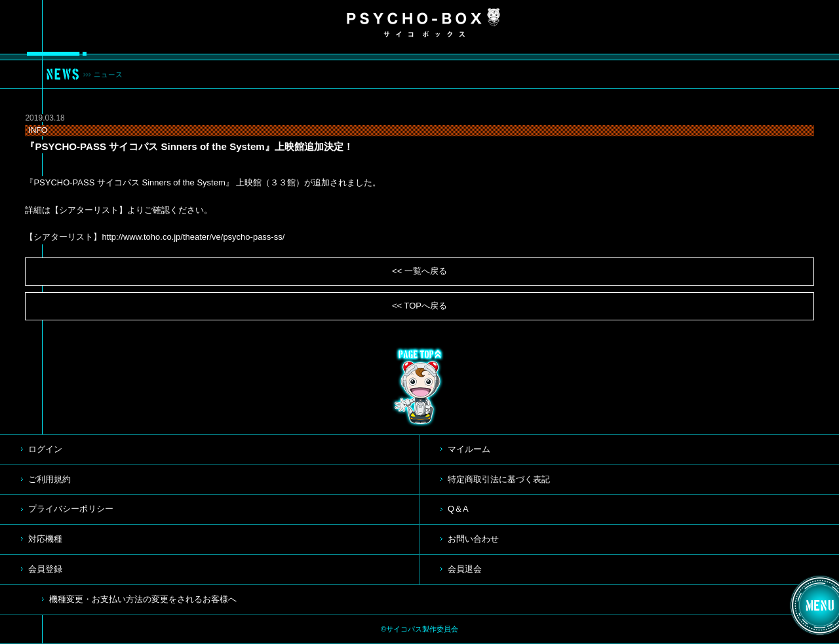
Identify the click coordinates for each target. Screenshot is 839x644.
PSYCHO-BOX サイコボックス (423, 23)
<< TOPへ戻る (419, 306)
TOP (419, 387)
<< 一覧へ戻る (419, 271)
